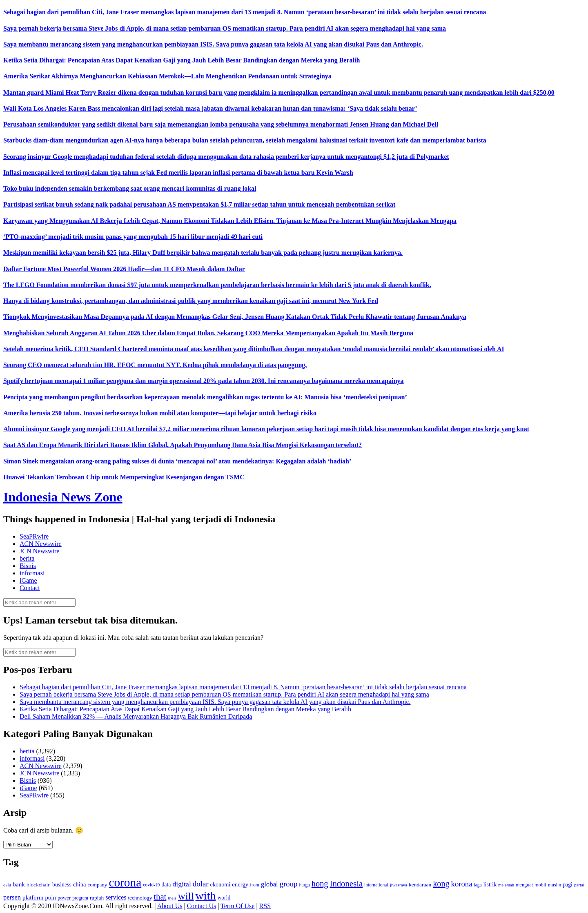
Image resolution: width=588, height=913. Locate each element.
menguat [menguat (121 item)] (524, 885)
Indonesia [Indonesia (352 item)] (346, 884)
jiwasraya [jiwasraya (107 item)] (399, 885)
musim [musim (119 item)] (555, 885)
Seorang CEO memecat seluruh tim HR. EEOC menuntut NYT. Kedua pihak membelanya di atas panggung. (155, 365)
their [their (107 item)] (172, 898)
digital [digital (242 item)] (182, 884)
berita (27, 558)
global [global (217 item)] (269, 884)
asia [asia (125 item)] (7, 885)
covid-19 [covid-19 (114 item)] (151, 885)
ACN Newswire (41, 544)
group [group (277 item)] (289, 884)
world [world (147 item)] (224, 898)
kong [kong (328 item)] (441, 884)
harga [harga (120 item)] (304, 885)
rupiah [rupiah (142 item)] (97, 898)
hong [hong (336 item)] (320, 884)
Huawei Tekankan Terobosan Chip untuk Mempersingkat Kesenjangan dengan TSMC (124, 477)
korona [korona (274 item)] (462, 884)
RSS (265, 906)
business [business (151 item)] (62, 885)
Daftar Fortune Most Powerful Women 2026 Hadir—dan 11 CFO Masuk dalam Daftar (124, 269)
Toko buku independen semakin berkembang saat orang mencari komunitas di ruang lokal (130, 188)
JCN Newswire (39, 551)
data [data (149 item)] (166, 885)
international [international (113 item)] (376, 885)
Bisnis (28, 566)
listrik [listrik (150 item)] (490, 885)
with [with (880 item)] (206, 896)
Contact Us (202, 906)
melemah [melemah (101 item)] (506, 885)
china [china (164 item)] (80, 884)
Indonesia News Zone (63, 497)
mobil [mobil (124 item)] (540, 885)
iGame (28, 580)
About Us (170, 906)
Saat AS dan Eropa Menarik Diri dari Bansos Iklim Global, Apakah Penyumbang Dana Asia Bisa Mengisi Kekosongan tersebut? (183, 445)
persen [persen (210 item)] (12, 897)
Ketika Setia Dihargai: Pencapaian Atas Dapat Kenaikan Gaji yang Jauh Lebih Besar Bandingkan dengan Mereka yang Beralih (182, 60)
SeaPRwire (34, 536)
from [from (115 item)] (255, 885)
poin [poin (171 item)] (50, 897)
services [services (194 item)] (116, 897)
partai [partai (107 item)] (579, 885)
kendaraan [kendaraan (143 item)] (420, 885)
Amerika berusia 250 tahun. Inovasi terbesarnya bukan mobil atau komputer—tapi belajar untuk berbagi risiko (160, 413)
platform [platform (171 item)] (33, 897)
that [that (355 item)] (160, 897)
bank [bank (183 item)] (19, 884)
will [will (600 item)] (186, 896)
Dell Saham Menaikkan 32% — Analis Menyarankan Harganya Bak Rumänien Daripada (136, 716)
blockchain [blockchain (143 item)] (39, 885)
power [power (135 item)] (64, 898)
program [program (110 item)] (80, 898)
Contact (30, 588)
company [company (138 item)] (97, 885)
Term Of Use (237, 906)
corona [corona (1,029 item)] (125, 882)
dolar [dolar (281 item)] (201, 884)
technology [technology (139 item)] (140, 898)
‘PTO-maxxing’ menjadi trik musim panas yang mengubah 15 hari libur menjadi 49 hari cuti (133, 237)
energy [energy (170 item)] (240, 884)
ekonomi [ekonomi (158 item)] (220, 884)
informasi (32, 573)
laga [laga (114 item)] (478, 885)
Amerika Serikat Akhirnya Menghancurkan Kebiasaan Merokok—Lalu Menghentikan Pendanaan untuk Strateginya (167, 76)
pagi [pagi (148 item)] (568, 885)
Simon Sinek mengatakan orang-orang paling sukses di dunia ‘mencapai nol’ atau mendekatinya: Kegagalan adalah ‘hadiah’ (177, 461)
